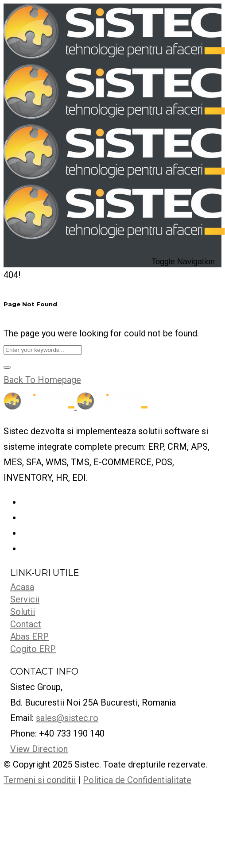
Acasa (22, 587)
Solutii (23, 612)
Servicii (25, 599)
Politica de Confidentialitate (137, 780)
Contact (26, 624)
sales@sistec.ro (67, 718)
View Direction (39, 749)
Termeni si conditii (40, 780)
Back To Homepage (42, 380)
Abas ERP (29, 637)
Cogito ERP (33, 649)
